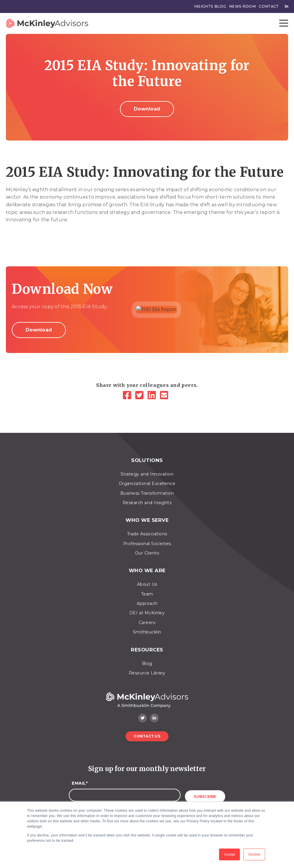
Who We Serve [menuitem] (147, 517)
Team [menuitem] (147, 588)
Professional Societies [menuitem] (147, 539)
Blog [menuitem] (147, 655)
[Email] (166, 396)
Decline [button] (254, 854)
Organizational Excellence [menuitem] (147, 481)
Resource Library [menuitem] (147, 664)
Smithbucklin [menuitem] (147, 626)
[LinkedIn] (153, 396)
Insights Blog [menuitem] (213, 6)
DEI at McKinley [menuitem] (147, 607)
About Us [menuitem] (147, 578)
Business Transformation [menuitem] (147, 491)
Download (147, 109)
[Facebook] (128, 396)
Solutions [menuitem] (147, 459)
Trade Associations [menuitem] (147, 530)
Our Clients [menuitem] (147, 549)
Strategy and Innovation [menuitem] (147, 472)
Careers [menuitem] (147, 616)
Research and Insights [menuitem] (147, 501)
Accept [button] (229, 854)
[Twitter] (141, 396)
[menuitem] (285, 6)
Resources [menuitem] (147, 642)
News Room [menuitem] (243, 6)
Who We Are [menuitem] (147, 565)
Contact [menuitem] (269, 6)
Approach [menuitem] (147, 597)
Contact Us (147, 728)
